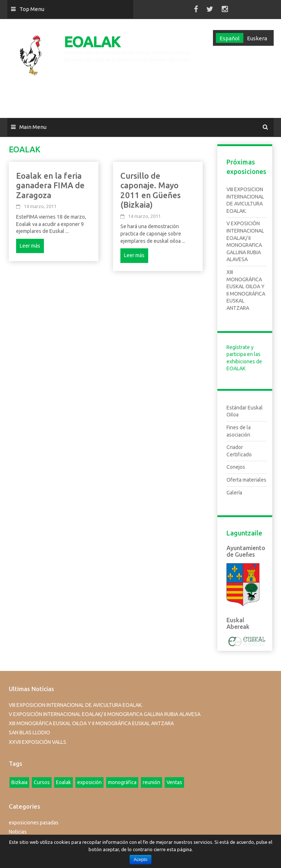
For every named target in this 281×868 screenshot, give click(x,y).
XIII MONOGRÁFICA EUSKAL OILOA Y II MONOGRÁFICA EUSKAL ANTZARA (91, 723)
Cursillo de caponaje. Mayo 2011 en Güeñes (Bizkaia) (151, 190)
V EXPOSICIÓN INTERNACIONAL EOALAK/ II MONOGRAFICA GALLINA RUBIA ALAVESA (105, 714)
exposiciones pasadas (34, 823)
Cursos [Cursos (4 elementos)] (42, 782)
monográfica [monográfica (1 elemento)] (122, 782)
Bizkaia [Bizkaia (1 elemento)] (19, 782)
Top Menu (32, 9)
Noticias (18, 832)
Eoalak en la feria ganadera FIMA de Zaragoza (50, 185)
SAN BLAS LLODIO (29, 732)
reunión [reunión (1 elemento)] (151, 782)
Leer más (30, 246)
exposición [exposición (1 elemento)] (89, 782)
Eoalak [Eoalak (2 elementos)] (63, 782)
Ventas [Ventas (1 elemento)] (174, 782)
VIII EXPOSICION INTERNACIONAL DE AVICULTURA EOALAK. (76, 705)
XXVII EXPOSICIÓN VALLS (38, 742)
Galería (234, 493)
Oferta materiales (246, 480)
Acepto (140, 860)
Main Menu (33, 127)
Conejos (236, 467)
